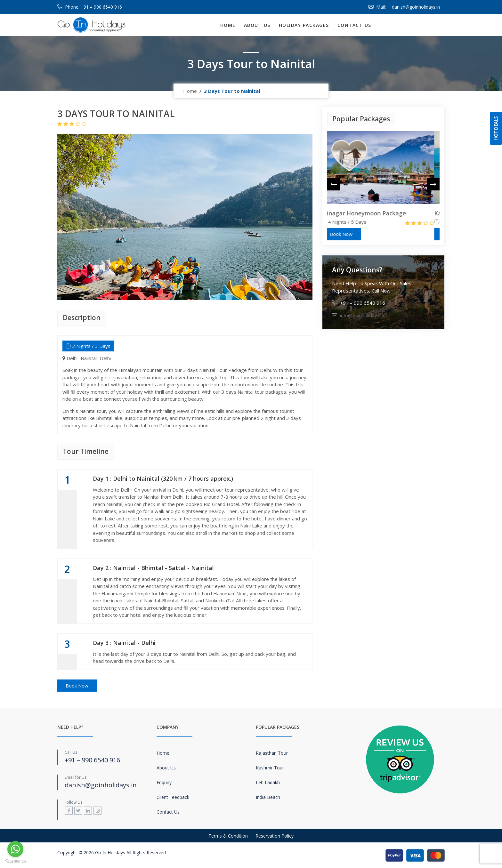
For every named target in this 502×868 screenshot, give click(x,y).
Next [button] (433, 186)
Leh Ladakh (268, 782)
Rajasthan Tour (272, 753)
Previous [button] (334, 186)
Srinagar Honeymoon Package (369, 213)
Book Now (77, 686)
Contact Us (354, 25)
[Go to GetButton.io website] (15, 861)
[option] (384, 186)
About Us (257, 25)
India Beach (268, 797)
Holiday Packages (304, 25)
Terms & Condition (228, 836)
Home (228, 25)
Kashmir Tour (270, 768)
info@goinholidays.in (362, 315)
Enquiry (164, 782)
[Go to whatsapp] (15, 849)
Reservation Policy (275, 836)
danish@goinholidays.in (416, 7)
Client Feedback (173, 797)
